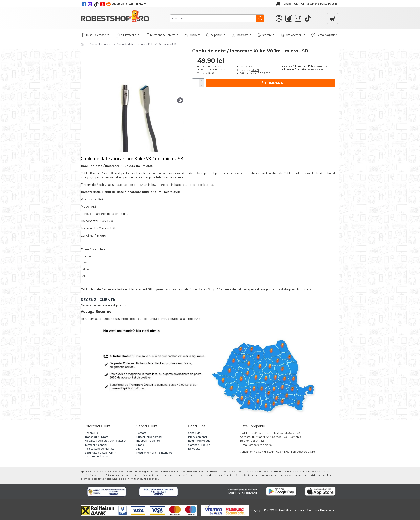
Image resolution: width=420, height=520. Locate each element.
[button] (180, 100)
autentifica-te (105, 319)
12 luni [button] (255, 70)
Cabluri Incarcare (100, 44)
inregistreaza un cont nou (139, 319)
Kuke (211, 73)
